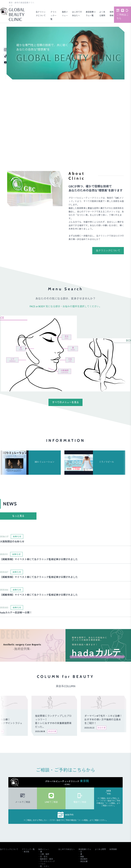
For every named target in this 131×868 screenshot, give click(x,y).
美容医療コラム (85, 849)
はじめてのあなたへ (67, 849)
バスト (43, 864)
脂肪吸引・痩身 (47, 859)
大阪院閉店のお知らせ (12, 542)
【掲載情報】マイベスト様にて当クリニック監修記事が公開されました (39, 559)
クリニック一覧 (53, 15)
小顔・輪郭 (45, 854)
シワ (12, 360)
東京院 (26, 852)
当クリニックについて (108, 251)
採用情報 (113, 849)
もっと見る (18, 516)
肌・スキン (45, 866)
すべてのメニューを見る (65, 402)
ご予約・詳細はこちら (113, 144)
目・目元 (44, 857)
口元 (70, 360)
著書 (82, 857)
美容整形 (84, 859)
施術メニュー (44, 849)
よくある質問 (100, 849)
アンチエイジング (47, 861)
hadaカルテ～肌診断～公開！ (16, 613)
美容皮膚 (84, 861)
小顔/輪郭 (65, 371)
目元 (66, 337)
